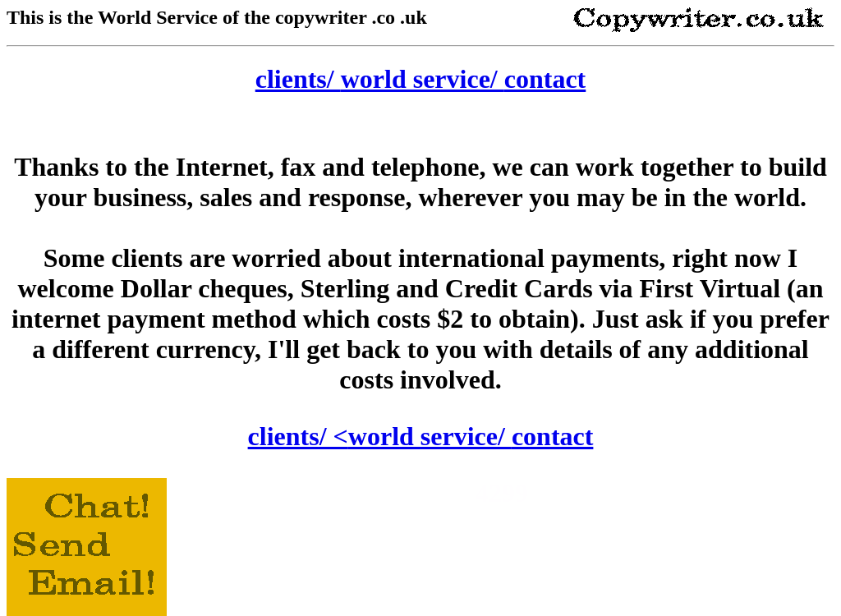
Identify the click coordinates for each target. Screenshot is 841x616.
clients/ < (298, 436)
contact (545, 79)
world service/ (423, 79)
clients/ (298, 79)
